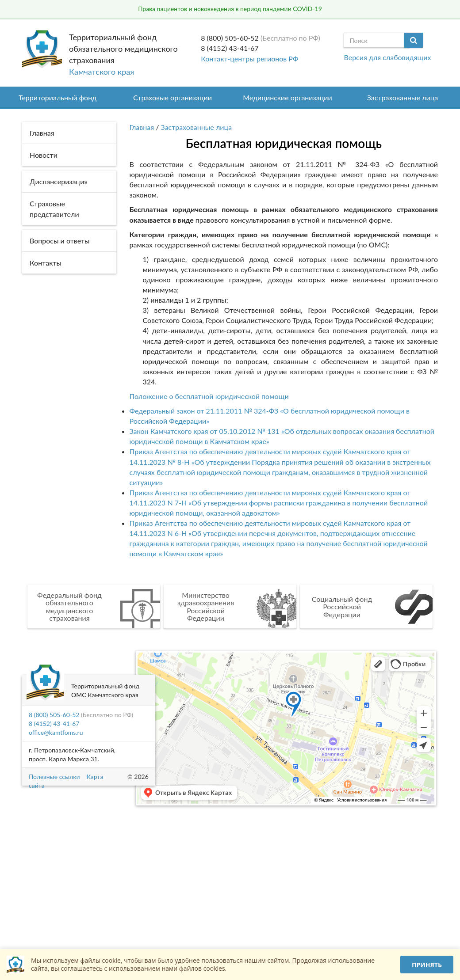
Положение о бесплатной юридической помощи (209, 396)
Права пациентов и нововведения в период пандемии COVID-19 (230, 9)
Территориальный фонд (57, 97)
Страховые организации (172, 97)
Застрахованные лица (403, 97)
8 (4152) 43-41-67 (230, 48)
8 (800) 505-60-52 (230, 38)
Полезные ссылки (54, 777)
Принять (427, 965)
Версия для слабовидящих (387, 57)
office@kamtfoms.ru (56, 732)
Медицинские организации (287, 97)
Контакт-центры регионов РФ (249, 59)
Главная (142, 127)
